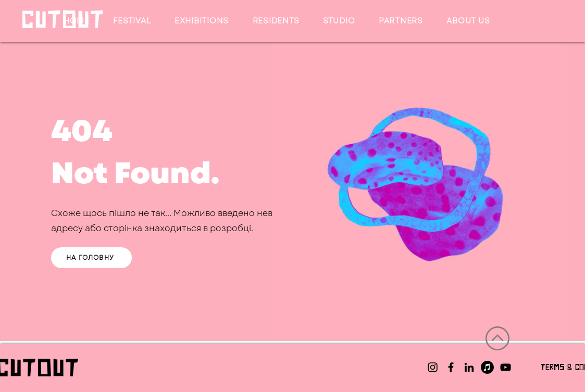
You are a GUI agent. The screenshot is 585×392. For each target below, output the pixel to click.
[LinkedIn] (469, 367)
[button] (132, 21)
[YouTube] (506, 367)
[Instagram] (433, 367)
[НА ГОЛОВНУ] (91, 258)
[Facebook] (451, 367)
